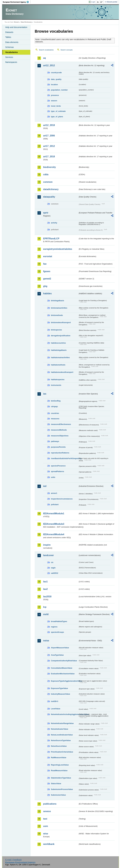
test (45, 819)
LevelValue (55, 709)
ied (45, 486)
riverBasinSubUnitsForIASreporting (65, 458)
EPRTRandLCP (51, 239)
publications (50, 804)
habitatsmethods (58, 365)
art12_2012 (49, 65)
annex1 (54, 493)
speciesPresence (58, 466)
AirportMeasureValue (60, 648)
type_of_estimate (58, 111)
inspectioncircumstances (62, 499)
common (48, 182)
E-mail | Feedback (14, 860)
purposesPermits (58, 447)
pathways (55, 441)
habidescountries (58, 343)
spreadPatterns (57, 471)
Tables (8, 37)
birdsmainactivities (59, 308)
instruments (56, 385)
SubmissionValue (58, 795)
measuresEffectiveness (61, 424)
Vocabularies (11, 52)
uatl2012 (54, 573)
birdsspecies (56, 330)
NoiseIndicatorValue (59, 729)
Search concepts (67, 50)
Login (93, 2)
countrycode (56, 73)
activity (54, 223)
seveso (47, 811)
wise (46, 834)
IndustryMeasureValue (60, 694)
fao (45, 264)
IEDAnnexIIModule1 (54, 513)
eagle (53, 568)
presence (55, 95)
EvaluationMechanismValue (63, 674)
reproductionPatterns (60, 453)
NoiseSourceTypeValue (61, 740)
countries (55, 413)
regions (54, 627)
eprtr (46, 213)
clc (52, 562)
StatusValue (56, 783)
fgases (47, 271)
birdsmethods (57, 315)
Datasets (9, 32)
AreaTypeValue (57, 655)
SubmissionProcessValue (62, 789)
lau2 (45, 589)
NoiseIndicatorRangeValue (62, 723)
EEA (17, 2)
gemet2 (47, 279)
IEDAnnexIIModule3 (54, 524)
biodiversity (49, 167)
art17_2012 (49, 146)
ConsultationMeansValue (61, 668)
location (54, 85)
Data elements (12, 42)
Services (9, 57)
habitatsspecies (58, 379)
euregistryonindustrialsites (58, 249)
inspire (47, 545)
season (54, 101)
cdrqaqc (54, 406)
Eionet (16, 22)
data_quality (56, 79)
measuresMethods (59, 430)
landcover (48, 555)
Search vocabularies (46, 50)
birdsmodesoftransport (61, 322)
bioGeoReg (56, 401)
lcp (45, 607)
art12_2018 (49, 125)
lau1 (45, 582)
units (53, 477)
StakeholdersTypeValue (61, 778)
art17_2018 (49, 157)
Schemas (9, 47)
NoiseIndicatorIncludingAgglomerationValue (65, 714)
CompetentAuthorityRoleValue (64, 661)
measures (55, 419)
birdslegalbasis (57, 301)
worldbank (49, 844)
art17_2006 (49, 136)
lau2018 (47, 597)
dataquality (49, 197)
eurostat (48, 256)
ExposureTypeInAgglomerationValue (65, 681)
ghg (45, 286)
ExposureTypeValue (59, 688)
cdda (46, 174)
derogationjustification (61, 336)
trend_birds (56, 106)
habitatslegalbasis (59, 350)
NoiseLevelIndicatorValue (62, 735)
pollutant (55, 504)
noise (46, 641)
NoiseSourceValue (59, 746)
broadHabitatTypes (59, 621)
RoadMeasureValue (59, 770)
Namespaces (11, 62)
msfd (46, 614)
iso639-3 (54, 701)
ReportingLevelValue (60, 765)
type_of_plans (57, 117)
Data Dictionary (26, 22)
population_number (59, 90)
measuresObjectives (60, 436)
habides (47, 293)
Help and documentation (16, 27)
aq (44, 58)
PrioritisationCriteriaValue (62, 752)
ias (45, 394)
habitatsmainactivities (60, 357)
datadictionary (51, 189)
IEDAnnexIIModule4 (54, 534)
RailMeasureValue (59, 758)
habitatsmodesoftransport (62, 372)
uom (45, 826)
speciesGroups (57, 632)
